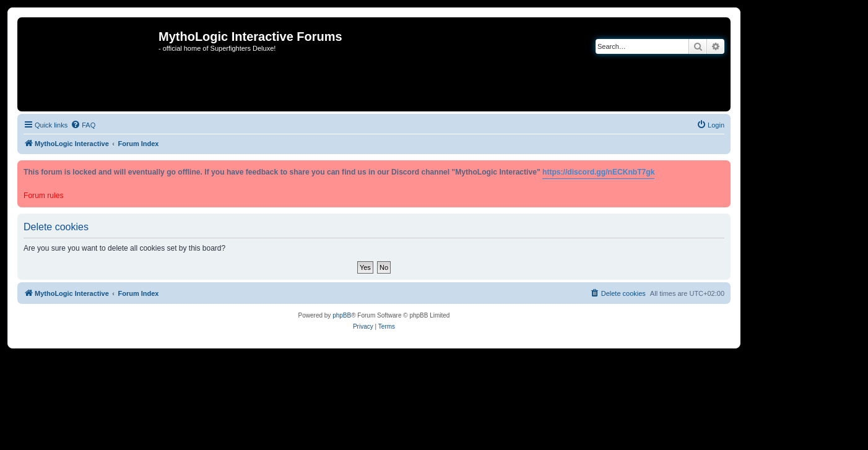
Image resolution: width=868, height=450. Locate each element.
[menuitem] (83, 125)
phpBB (342, 315)
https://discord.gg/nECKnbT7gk (598, 172)
